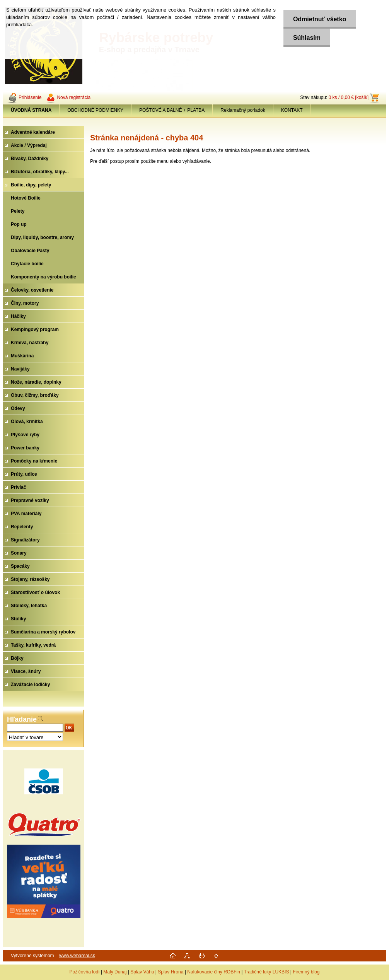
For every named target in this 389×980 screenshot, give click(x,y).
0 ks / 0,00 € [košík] (349, 97)
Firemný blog (306, 972)
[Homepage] (31, 110)
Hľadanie (22, 719)
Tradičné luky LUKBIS (266, 972)
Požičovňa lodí (84, 972)
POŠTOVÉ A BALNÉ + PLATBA (172, 110)
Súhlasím (307, 38)
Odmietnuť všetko (320, 19)
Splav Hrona (171, 972)
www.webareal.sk (77, 956)
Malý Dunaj (115, 972)
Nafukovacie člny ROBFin (214, 972)
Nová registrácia (74, 97)
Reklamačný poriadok (243, 110)
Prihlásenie (30, 97)
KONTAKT (292, 110)
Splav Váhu (142, 972)
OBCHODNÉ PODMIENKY (95, 110)
